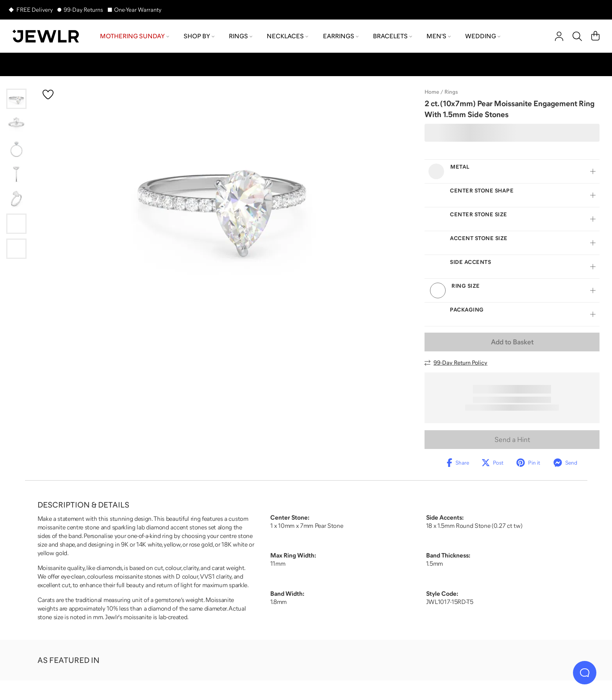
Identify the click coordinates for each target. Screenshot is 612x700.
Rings (451, 92)
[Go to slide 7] (16, 249)
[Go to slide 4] (16, 174)
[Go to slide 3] (16, 149)
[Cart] (595, 36)
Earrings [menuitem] (341, 36)
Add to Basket (512, 342)
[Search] (577, 36)
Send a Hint (512, 440)
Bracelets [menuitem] (393, 36)
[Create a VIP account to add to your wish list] (48, 94)
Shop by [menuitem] (199, 36)
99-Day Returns (83, 10)
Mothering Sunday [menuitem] (135, 36)
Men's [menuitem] (439, 36)
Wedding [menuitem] (483, 36)
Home (432, 92)
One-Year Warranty (138, 10)
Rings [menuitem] (241, 36)
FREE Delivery (35, 10)
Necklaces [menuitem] (287, 36)
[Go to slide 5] (16, 199)
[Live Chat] (585, 673)
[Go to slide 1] (16, 99)
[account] (559, 36)
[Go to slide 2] (16, 124)
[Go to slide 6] (16, 224)
